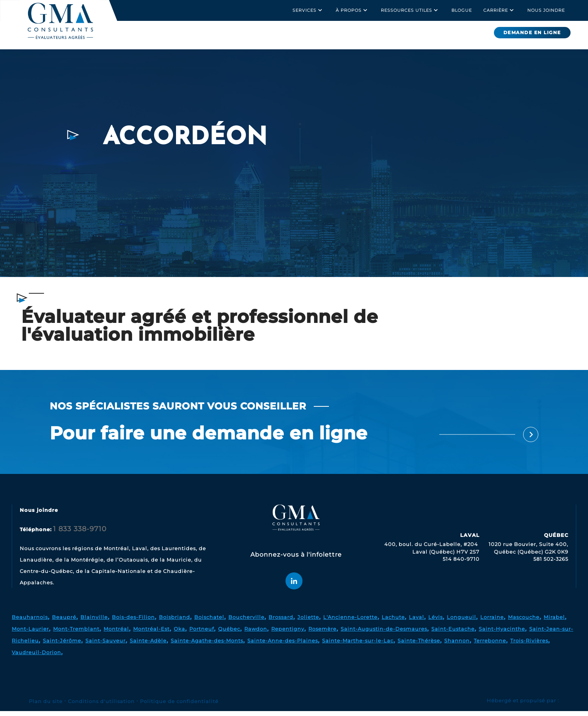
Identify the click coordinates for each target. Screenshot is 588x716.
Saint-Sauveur (105, 645)
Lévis (435, 622)
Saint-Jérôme (62, 645)
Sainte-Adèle (148, 645)
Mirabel (554, 622)
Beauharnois (30, 622)
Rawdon (256, 634)
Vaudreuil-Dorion (36, 657)
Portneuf (202, 634)
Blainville (94, 622)
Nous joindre (546, 10)
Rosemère (322, 634)
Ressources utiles (410, 10)
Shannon (457, 645)
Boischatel (209, 622)
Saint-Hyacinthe (502, 634)
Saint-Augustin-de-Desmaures (384, 634)
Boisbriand (175, 622)
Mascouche (524, 622)
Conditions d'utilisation (101, 706)
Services (308, 10)
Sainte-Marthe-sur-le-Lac (358, 645)
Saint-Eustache (453, 634)
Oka (179, 634)
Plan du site (46, 706)
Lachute (393, 622)
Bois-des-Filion (133, 622)
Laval (417, 622)
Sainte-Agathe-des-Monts (207, 645)
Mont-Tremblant (76, 634)
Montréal (116, 634)
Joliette (308, 622)
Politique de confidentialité (179, 706)
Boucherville (246, 622)
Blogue (462, 10)
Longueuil (461, 622)
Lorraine (492, 622)
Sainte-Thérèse (419, 645)
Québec (229, 634)
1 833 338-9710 (80, 534)
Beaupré (64, 622)
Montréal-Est (151, 634)
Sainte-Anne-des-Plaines (283, 645)
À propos (353, 10)
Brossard (281, 622)
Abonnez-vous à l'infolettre (296, 560)
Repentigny (288, 634)
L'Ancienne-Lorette (350, 622)
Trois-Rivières (529, 645)
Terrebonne (490, 645)
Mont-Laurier (30, 634)
